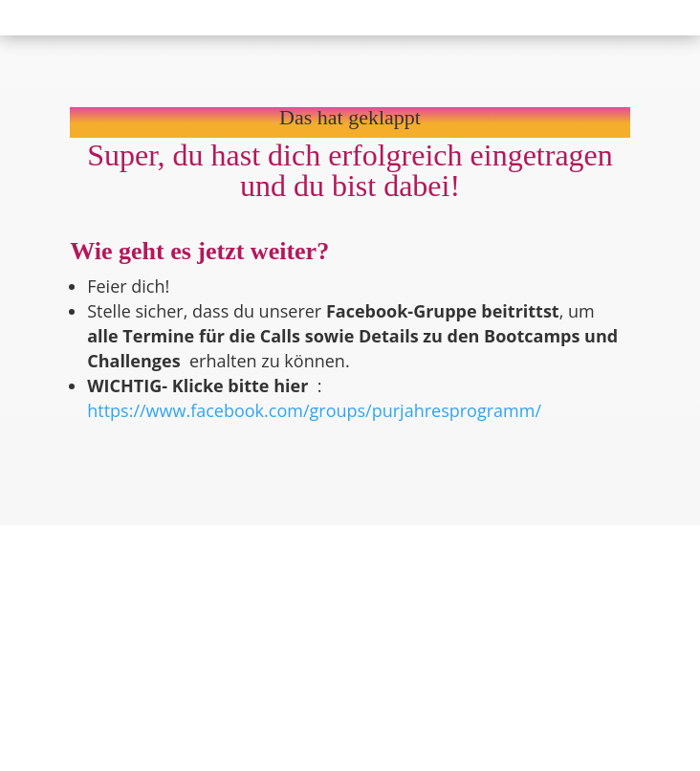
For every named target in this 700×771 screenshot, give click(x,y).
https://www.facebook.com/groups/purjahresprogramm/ (314, 410)
